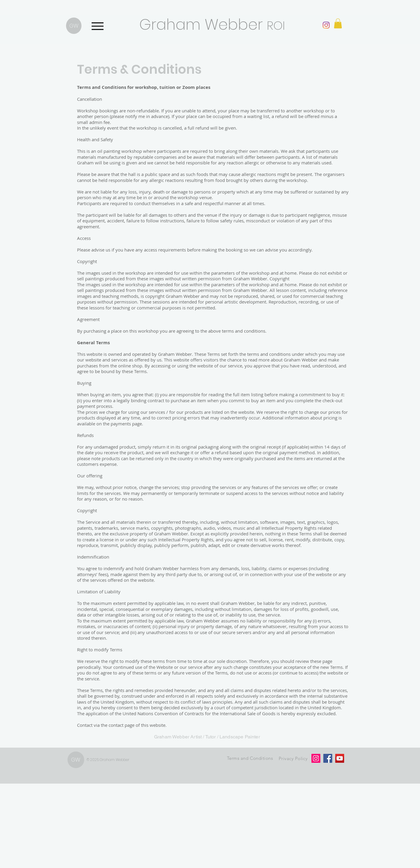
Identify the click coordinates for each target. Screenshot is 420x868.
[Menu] (97, 26)
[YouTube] (340, 758)
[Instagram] (326, 25)
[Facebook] (328, 758)
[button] (338, 23)
